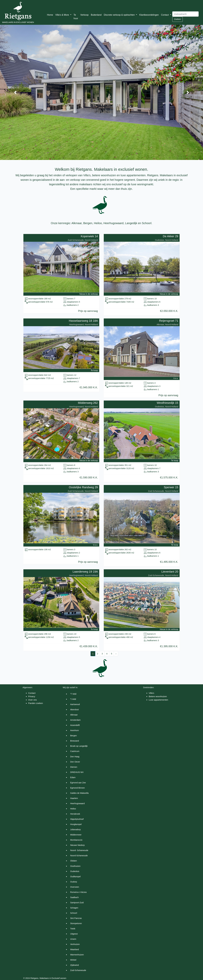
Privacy (32, 696)
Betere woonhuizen (158, 696)
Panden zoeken (36, 703)
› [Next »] (116, 654)
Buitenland (96, 15)
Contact (32, 693)
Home (50, 15)
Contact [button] (165, 15)
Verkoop (85, 15)
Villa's (151, 693)
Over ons (32, 700)
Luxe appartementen (158, 700)
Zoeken (177, 19)
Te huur (76, 17)
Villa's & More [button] (62, 15)
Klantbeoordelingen (149, 15)
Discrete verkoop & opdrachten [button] (120, 15)
